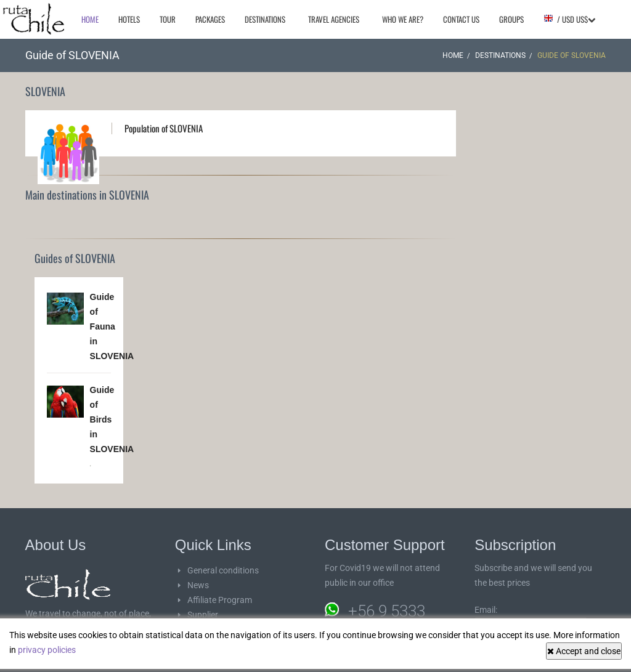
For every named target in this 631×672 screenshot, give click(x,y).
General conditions (223, 570)
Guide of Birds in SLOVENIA (112, 419)
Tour (168, 19)
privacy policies (47, 650)
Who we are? (403, 19)
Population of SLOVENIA (164, 128)
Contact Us (461, 19)
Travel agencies (334, 19)
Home (90, 19)
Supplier (203, 615)
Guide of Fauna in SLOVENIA (112, 326)
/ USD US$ (569, 19)
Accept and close (584, 651)
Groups (511, 19)
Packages (210, 19)
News (198, 585)
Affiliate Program (220, 600)
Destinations (265, 19)
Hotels (129, 19)
